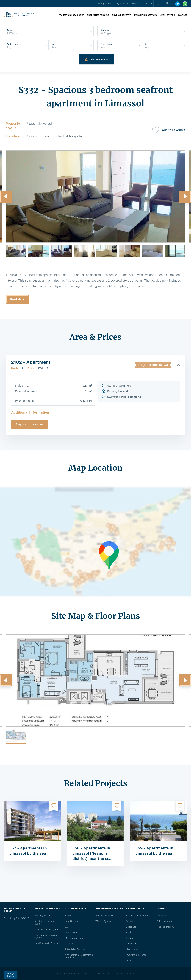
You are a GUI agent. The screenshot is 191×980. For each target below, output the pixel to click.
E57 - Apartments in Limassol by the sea (28, 851)
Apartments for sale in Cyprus (46, 923)
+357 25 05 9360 (128, 4)
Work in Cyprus (103, 921)
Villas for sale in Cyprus (46, 930)
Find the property (165, 927)
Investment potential (137, 955)
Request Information (30, 424)
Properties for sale (98, 15)
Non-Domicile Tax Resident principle (79, 956)
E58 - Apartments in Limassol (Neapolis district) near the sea (92, 853)
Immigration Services (145, 15)
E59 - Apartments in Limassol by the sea (154, 851)
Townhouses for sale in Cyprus (46, 936)
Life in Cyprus (167, 15)
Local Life (131, 927)
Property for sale (43, 916)
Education (131, 944)
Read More (17, 299)
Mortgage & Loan (74, 938)
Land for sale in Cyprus (46, 943)
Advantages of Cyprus (137, 916)
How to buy (71, 916)
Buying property (121, 15)
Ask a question (104, 4)
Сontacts (161, 916)
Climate (130, 921)
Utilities (69, 944)
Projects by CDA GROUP (71, 15)
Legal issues (71, 921)
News (129, 961)
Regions (130, 933)
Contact (183, 15)
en (145, 4)
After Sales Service (75, 949)
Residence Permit (105, 916)
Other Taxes (71, 933)
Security (130, 938)
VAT (67, 927)
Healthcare (132, 949)
